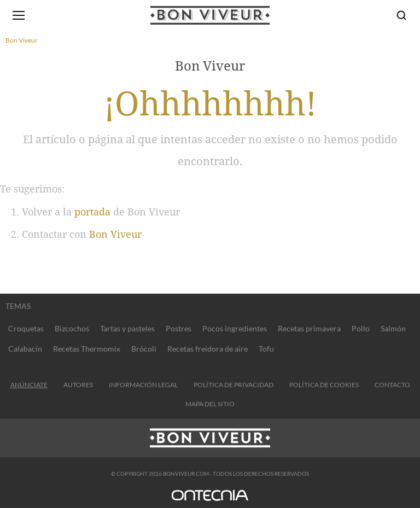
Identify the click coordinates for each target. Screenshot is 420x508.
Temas (18, 306)
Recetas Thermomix (87, 349)
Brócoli (144, 349)
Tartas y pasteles (127, 328)
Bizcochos (72, 328)
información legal (143, 385)
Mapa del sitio (210, 404)
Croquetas (26, 328)
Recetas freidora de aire (208, 349)
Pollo (361, 328)
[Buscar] (401, 15)
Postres (179, 328)
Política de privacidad (234, 385)
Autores (78, 385)
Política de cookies (324, 385)
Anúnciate (29, 385)
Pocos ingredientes (235, 328)
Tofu (266, 349)
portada (92, 212)
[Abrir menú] (19, 15)
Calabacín (25, 349)
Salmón (393, 328)
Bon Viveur (115, 234)
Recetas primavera (309, 328)
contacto (392, 385)
